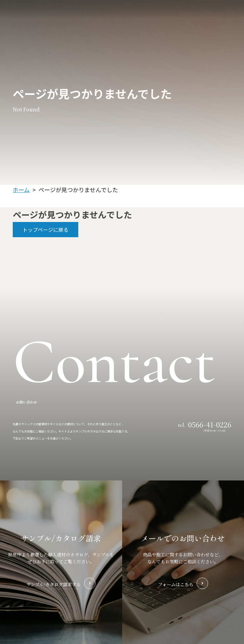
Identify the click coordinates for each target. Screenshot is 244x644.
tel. (205, 424)
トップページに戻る (45, 230)
